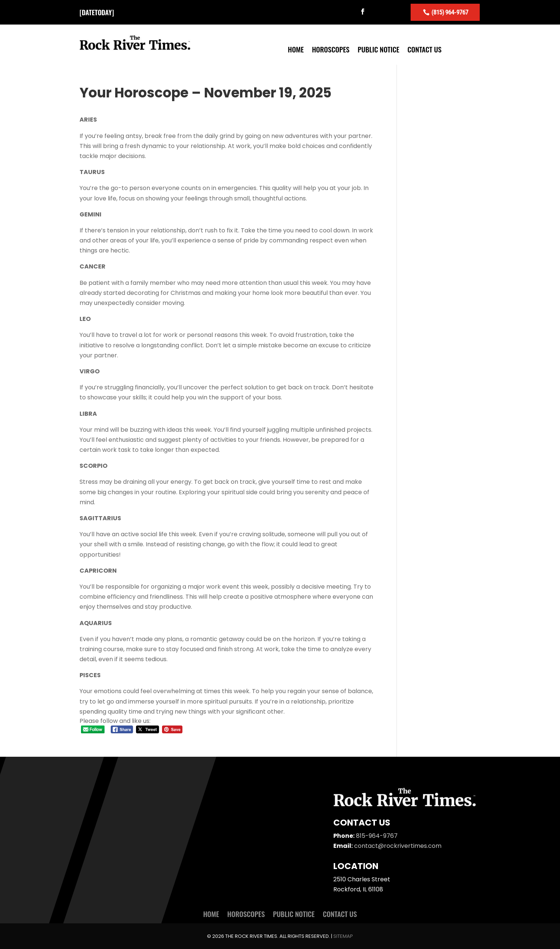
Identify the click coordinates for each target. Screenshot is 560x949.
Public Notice (378, 50)
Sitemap (343, 936)
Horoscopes (331, 50)
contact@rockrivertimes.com (398, 845)
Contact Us (425, 50)
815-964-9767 (377, 835)
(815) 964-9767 (450, 12)
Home (296, 50)
